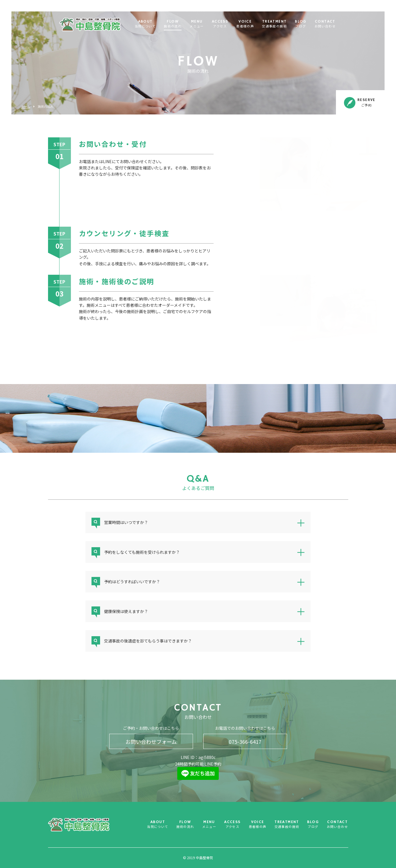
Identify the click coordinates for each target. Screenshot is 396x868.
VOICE (245, 24)
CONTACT (325, 24)
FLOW (173, 24)
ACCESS (220, 24)
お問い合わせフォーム (151, 742)
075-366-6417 (245, 742)
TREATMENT (274, 24)
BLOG (301, 24)
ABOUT (145, 24)
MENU (197, 24)
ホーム (26, 107)
